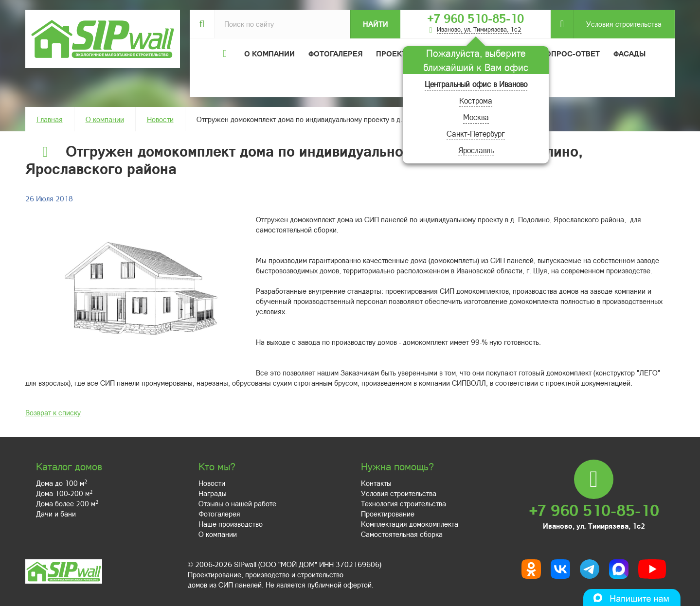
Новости (160, 119)
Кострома (476, 100)
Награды (213, 493)
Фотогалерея (335, 53)
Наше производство (231, 524)
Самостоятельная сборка (402, 534)
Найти (376, 24)
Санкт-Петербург (476, 134)
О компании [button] (269, 53)
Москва (476, 117)
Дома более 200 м (67, 503)
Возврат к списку (53, 412)
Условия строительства (617, 24)
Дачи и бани (56, 514)
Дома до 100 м (62, 483)
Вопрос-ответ (570, 53)
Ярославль (476, 150)
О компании (105, 119)
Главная (50, 119)
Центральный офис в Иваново (476, 84)
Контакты (376, 483)
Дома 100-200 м (64, 493)
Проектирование (388, 514)
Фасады (629, 53)
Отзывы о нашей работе (237, 503)
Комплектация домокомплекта (410, 524)
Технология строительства (404, 503)
